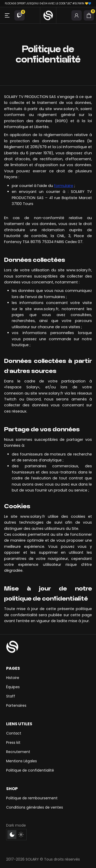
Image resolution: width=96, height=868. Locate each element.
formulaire (64, 186)
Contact (14, 733)
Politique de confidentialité (30, 770)
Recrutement (18, 752)
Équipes (13, 687)
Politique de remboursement (32, 798)
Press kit (13, 742)
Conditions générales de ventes (35, 807)
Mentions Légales (22, 761)
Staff (11, 696)
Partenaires (16, 705)
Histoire (13, 678)
